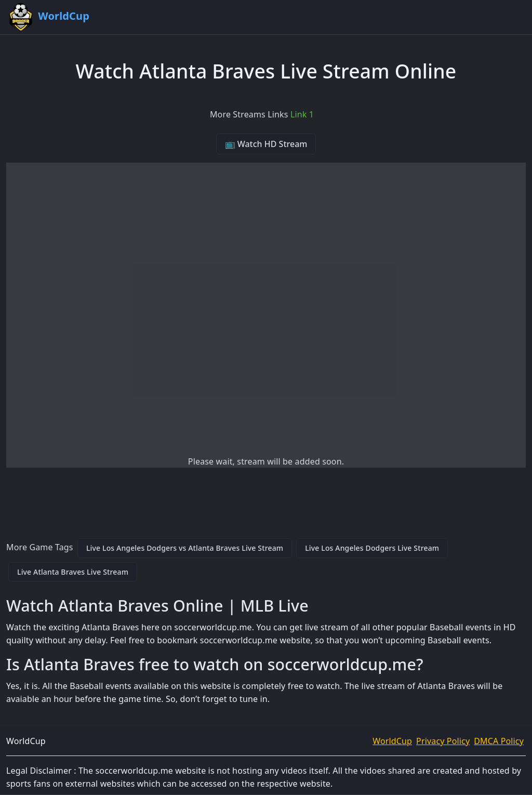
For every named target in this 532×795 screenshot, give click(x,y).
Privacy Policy (443, 741)
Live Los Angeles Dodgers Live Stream (372, 548)
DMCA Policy (499, 741)
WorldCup (392, 741)
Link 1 (302, 114)
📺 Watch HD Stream (266, 144)
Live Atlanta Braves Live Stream (73, 572)
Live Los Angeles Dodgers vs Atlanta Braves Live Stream (185, 548)
